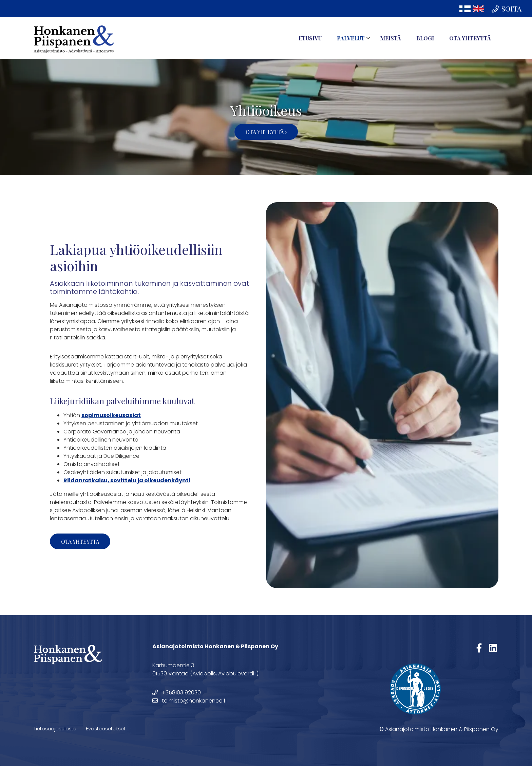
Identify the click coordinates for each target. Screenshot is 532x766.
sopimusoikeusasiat (111, 415)
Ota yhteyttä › (266, 132)
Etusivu (310, 38)
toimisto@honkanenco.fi (189, 701)
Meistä (391, 38)
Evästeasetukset (106, 729)
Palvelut (351, 38)
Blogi (425, 38)
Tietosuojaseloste (55, 729)
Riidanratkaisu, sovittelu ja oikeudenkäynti (127, 480)
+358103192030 (177, 693)
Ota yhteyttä (470, 38)
